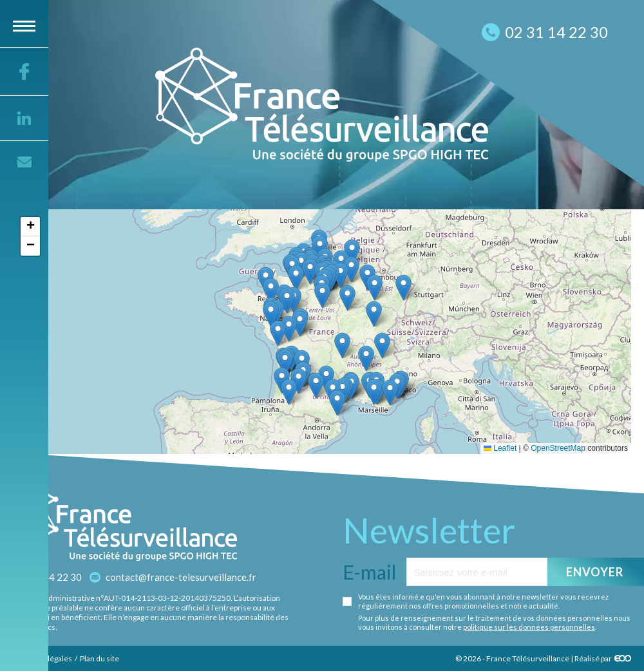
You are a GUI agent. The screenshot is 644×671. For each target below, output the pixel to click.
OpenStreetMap (558, 448)
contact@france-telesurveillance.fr (181, 577)
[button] (390, 392)
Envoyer (595, 572)
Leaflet (500, 448)
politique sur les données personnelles (529, 627)
